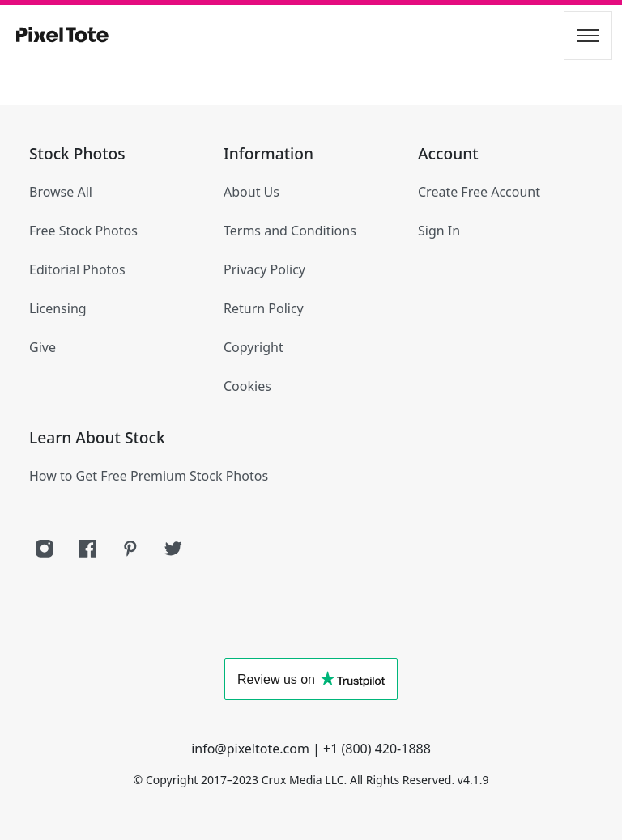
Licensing (58, 308)
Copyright (253, 347)
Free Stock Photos (83, 231)
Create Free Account (479, 192)
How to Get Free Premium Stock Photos (149, 476)
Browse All (61, 192)
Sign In (439, 231)
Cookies (247, 386)
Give (43, 347)
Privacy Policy (264, 269)
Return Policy (264, 308)
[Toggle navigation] (588, 36)
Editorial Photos (77, 269)
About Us (251, 192)
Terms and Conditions (290, 231)
